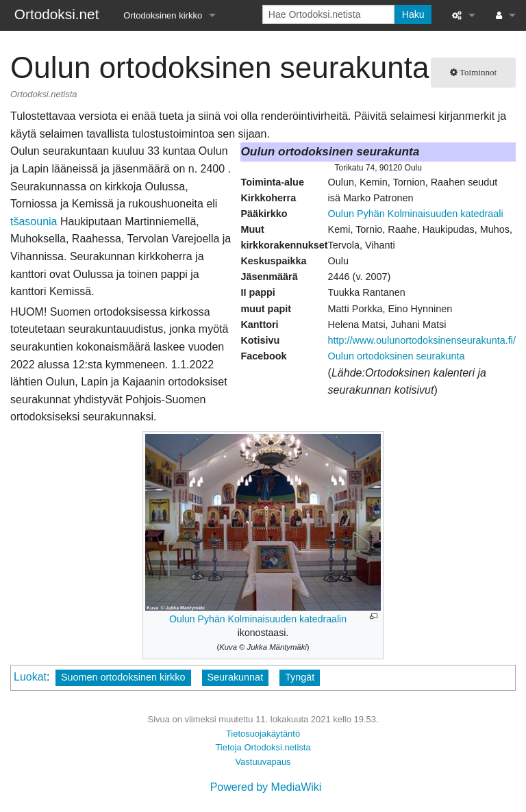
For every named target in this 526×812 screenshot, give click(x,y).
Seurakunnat (236, 677)
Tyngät (300, 677)
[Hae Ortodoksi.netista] (328, 14)
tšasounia (34, 221)
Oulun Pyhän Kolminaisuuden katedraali (416, 214)
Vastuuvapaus (263, 762)
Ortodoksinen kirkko (163, 15)
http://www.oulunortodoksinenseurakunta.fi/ (422, 340)
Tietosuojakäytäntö (263, 734)
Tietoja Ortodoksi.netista (263, 747)
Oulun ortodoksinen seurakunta (397, 356)
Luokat (30, 677)
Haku (413, 14)
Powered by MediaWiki (266, 787)
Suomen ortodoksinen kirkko (123, 677)
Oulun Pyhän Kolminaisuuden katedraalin (258, 619)
